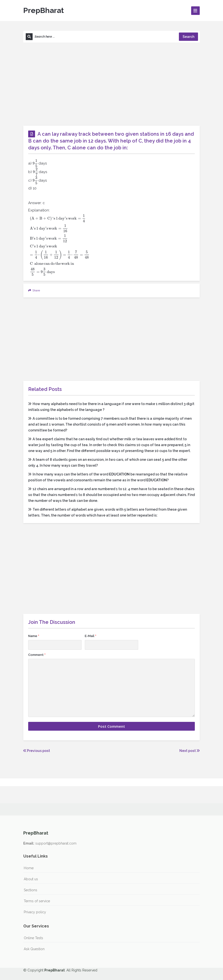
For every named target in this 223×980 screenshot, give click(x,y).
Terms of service (37, 901)
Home (29, 868)
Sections (31, 890)
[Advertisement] (111, 84)
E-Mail (91, 636)
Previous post (37, 751)
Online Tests (33, 938)
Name (34, 636)
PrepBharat (43, 10)
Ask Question (34, 949)
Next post (190, 751)
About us (31, 879)
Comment (37, 655)
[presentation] (35, 163)
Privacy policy (35, 912)
